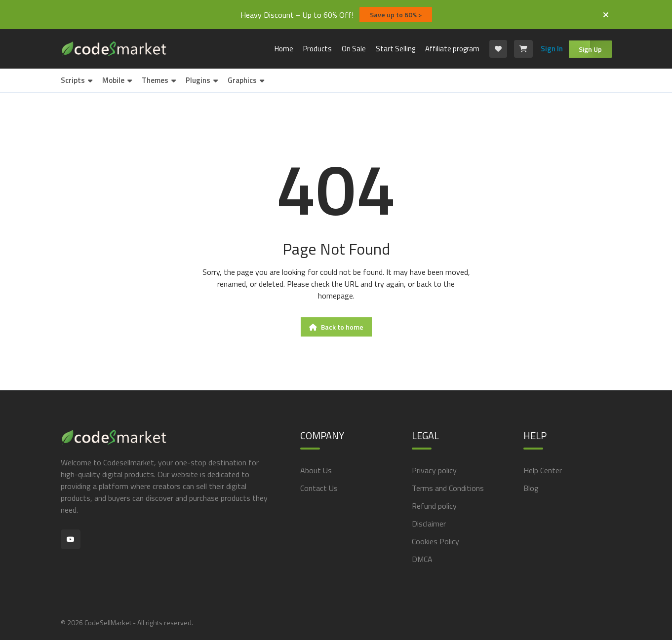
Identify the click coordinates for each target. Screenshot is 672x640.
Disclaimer (429, 524)
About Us (316, 470)
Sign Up (590, 49)
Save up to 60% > (396, 15)
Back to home (336, 327)
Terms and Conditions (448, 488)
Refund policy (434, 506)
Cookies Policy (435, 541)
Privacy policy (434, 470)
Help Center (543, 470)
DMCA (422, 559)
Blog (531, 488)
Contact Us (319, 488)
